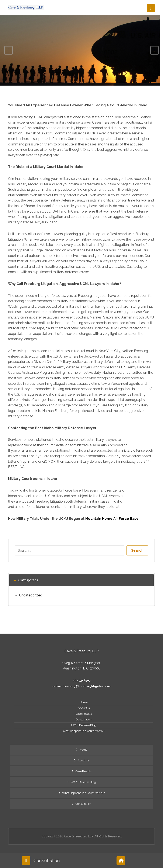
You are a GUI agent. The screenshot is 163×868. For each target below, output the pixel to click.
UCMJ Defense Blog (84, 725)
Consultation (84, 719)
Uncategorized (31, 595)
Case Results (84, 714)
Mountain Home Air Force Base (112, 519)
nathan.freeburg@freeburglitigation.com (82, 686)
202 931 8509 (82, 680)
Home (84, 702)
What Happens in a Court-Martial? (84, 731)
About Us (84, 708)
